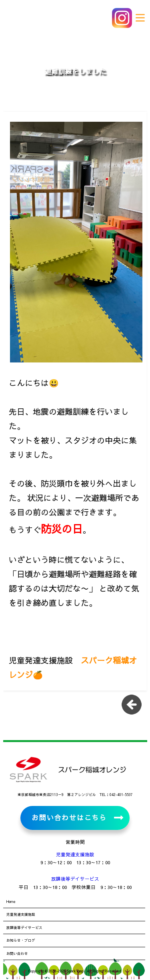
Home (11, 901)
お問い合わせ (17, 953)
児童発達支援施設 (75, 854)
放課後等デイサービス (75, 879)
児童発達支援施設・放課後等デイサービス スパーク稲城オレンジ (60, 18)
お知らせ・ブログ (21, 940)
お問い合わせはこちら (69, 818)
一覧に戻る (134, 707)
